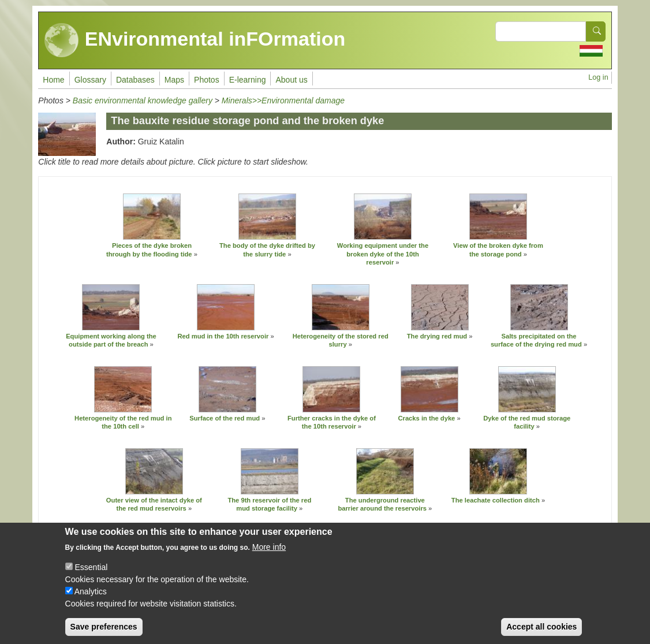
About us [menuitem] (291, 80)
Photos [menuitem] (207, 80)
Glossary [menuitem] (90, 80)
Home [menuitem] (53, 80)
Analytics (91, 602)
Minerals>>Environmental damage (283, 100)
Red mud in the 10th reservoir (223, 336)
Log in (598, 77)
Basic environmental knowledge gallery (143, 100)
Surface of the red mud (225, 418)
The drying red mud (437, 336)
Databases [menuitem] (135, 80)
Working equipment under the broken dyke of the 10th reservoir (383, 254)
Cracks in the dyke (426, 418)
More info (269, 557)
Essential (91, 578)
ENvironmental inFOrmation (195, 40)
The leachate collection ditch (496, 500)
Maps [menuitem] (174, 80)
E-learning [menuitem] (248, 80)
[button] (152, 217)
